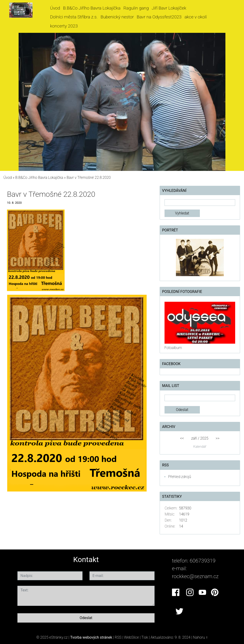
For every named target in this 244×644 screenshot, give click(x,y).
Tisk (145, 637)
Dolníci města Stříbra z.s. (74, 17)
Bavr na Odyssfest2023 (159, 17)
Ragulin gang (136, 8)
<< (182, 438)
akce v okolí (196, 17)
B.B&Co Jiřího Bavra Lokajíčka (92, 8)
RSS (118, 637)
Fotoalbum (173, 348)
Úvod (55, 8)
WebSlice (132, 637)
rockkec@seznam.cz (195, 576)
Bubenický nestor (117, 17)
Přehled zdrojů (180, 477)
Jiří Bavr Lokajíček (169, 8)
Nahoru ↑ (200, 637)
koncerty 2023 (64, 26)
